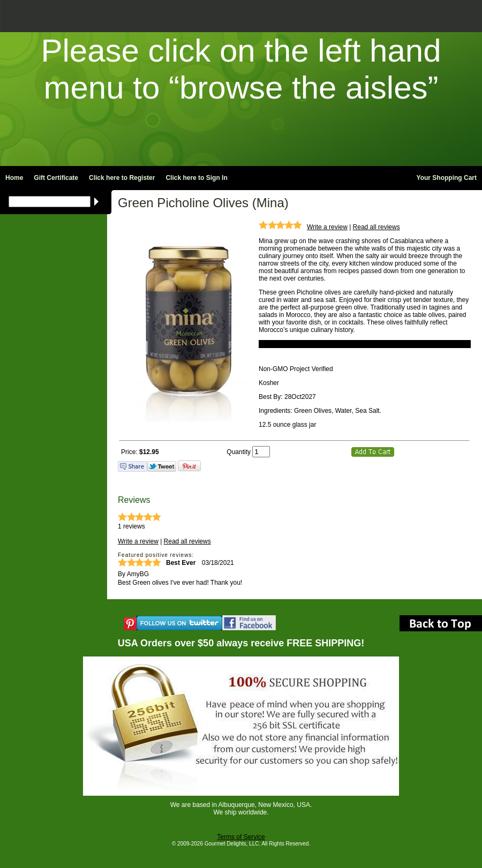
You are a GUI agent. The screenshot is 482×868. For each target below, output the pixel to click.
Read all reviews (376, 227)
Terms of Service (241, 837)
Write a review (327, 227)
